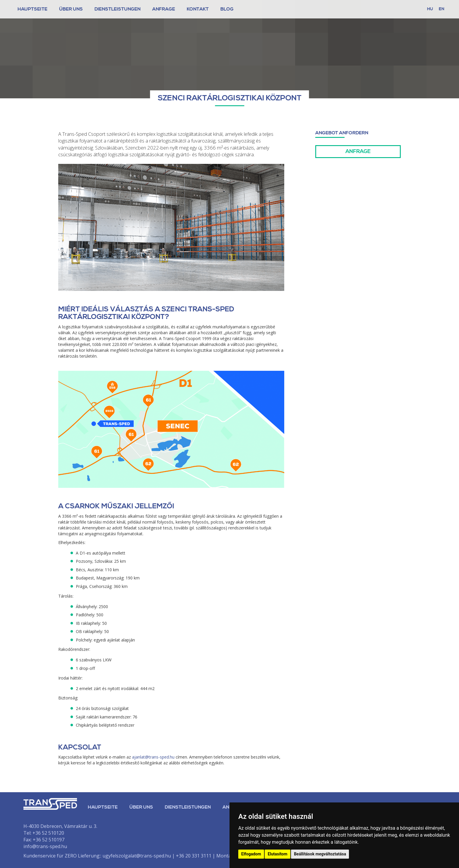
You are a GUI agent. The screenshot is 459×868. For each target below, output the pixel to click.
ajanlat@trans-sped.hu (153, 757)
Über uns (141, 807)
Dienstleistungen (118, 9)
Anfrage (164, 9)
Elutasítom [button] (277, 854)
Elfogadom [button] (251, 854)
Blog (227, 9)
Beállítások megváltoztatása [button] (320, 854)
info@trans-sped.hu (45, 846)
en (442, 9)
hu (430, 9)
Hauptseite (32, 9)
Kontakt (198, 9)
